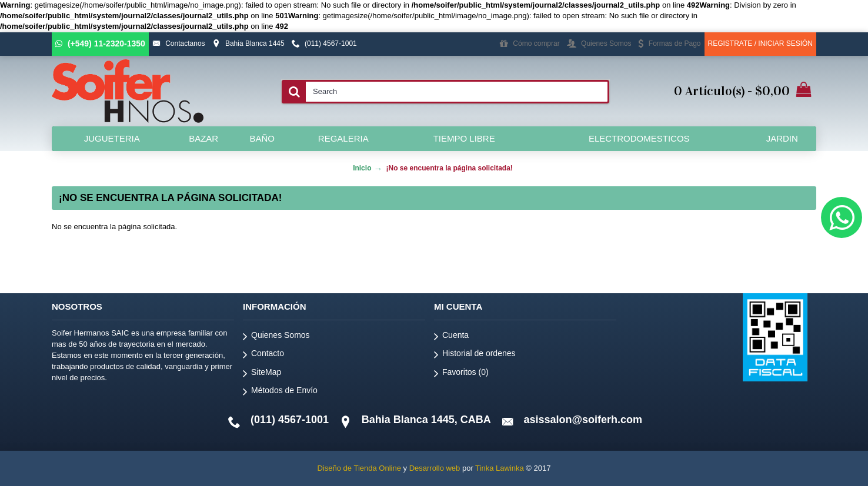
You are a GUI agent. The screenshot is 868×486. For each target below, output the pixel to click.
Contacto (263, 355)
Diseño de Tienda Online (359, 468)
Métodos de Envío (280, 392)
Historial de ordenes (475, 355)
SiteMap (262, 374)
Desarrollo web (435, 468)
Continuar (777, 262)
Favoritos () (461, 374)
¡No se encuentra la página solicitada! (449, 168)
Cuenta (451, 337)
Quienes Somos (276, 337)
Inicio (362, 168)
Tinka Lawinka (500, 468)
